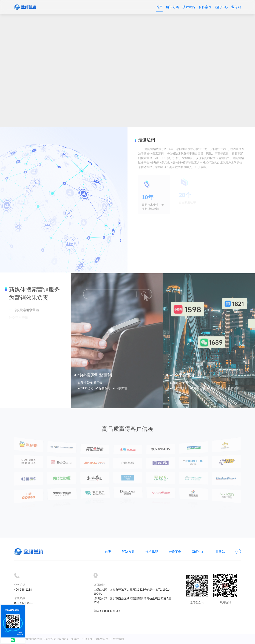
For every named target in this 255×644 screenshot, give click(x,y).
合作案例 (205, 7)
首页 (159, 7)
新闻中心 (221, 7)
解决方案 (172, 7)
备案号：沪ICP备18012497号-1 (91, 639)
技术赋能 (189, 7)
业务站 (236, 7)
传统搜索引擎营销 (26, 308)
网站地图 (118, 639)
